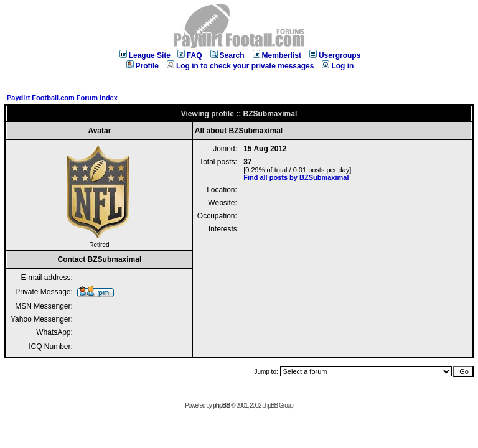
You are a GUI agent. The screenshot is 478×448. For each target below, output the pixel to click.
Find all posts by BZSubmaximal (296, 177)
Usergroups (335, 55)
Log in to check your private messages (240, 66)
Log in (338, 66)
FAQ (190, 55)
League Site (145, 55)
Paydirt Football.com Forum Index (62, 98)
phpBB (222, 405)
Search (227, 55)
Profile (143, 66)
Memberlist (277, 55)
